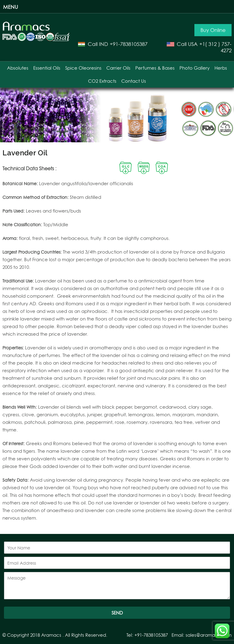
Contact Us (134, 81)
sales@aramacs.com (209, 635)
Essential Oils (47, 68)
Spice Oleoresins (83, 68)
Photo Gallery (195, 68)
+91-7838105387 (129, 44)
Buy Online (213, 30)
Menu (11, 7)
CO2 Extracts (102, 81)
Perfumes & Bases (155, 68)
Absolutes (18, 68)
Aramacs (51, 635)
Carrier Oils (118, 68)
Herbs (221, 68)
